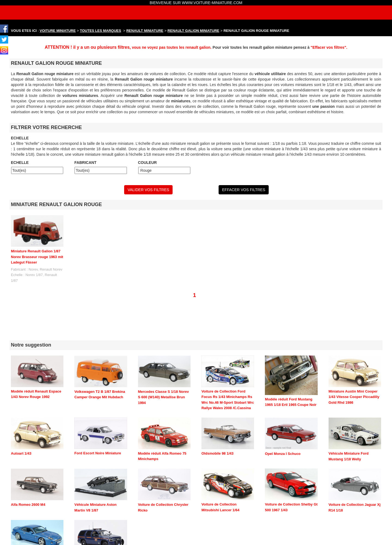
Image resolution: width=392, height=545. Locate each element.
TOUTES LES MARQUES (101, 31)
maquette (104, 543)
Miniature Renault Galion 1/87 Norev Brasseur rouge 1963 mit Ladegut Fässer (37, 257)
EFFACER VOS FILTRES (244, 190)
